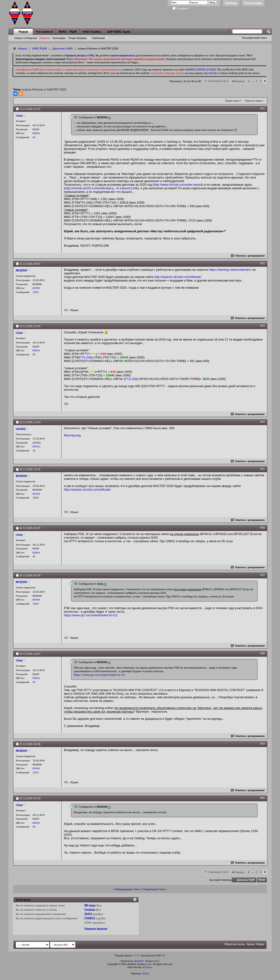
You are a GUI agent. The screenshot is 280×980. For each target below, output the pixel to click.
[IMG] (88, 914)
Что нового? (44, 32)
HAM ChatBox (92, 32)
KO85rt (36, 133)
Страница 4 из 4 (218, 81)
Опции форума (78, 38)
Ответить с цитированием (248, 256)
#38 (263, 653)
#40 (263, 798)
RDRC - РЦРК (68, 32)
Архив (251, 944)
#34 (263, 422)
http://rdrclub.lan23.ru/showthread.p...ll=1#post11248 (101, 188)
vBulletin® (139, 961)
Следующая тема (154, 889)
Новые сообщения (26, 38)
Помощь (231, 3)
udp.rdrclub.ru (212, 73)
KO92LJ (36, 447)
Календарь (59, 38)
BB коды (90, 905)
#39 (263, 744)
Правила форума (96, 929)
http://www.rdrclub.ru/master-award (178, 185)
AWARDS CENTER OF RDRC (201, 70)
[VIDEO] (90, 918)
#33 (263, 326)
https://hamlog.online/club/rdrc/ (230, 270)
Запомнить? (181, 8)
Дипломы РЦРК (63, 48)
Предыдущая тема (127, 889)
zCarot (146, 973)
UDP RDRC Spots (119, 32)
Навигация (98, 38)
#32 (263, 263)
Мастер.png (72, 435)
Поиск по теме (253, 101)
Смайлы (90, 910)
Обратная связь (235, 944)
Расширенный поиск (254, 38)
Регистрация (253, 3)
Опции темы (232, 101)
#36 (263, 528)
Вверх (262, 880)
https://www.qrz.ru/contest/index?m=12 (91, 615)
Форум (23, 32)
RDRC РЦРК (40, 48)
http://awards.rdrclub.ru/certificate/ (178, 277)
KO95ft (36, 288)
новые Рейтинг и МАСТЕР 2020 (44, 89)
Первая (238, 81)
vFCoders (147, 967)
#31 (263, 108)
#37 (263, 575)
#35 (263, 469)
